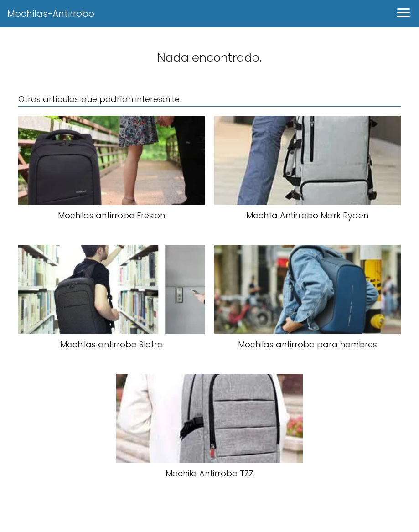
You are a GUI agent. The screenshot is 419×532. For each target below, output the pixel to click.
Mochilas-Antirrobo (51, 14)
